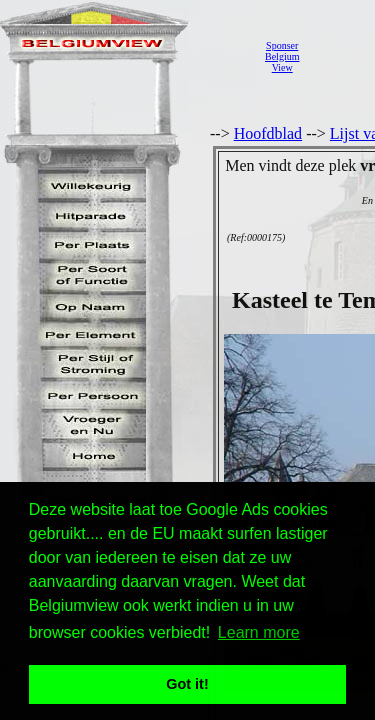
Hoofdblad (268, 133)
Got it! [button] (187, 684)
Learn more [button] (259, 632)
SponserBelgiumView (282, 56)
